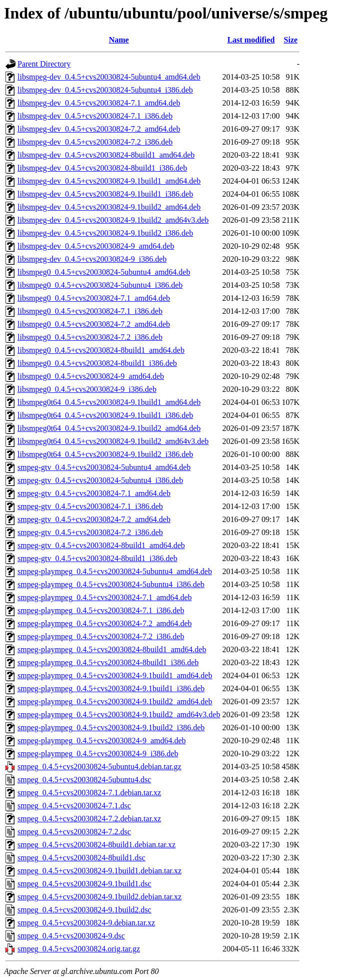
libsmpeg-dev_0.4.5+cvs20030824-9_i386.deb (92, 259)
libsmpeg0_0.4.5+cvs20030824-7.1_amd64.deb (94, 298)
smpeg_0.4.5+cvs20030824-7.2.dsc (74, 832)
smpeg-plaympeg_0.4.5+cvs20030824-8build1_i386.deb (108, 662)
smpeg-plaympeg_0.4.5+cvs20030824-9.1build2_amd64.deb (115, 701)
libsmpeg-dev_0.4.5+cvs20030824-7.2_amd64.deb (99, 129)
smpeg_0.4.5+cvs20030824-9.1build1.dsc (84, 884)
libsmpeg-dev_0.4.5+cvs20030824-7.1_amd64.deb (99, 103)
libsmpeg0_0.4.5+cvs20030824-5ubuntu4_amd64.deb (104, 272)
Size (291, 40)
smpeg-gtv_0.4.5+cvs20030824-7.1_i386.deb (90, 506)
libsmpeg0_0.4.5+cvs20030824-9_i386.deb (87, 389)
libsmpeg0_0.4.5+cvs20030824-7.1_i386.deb (90, 311)
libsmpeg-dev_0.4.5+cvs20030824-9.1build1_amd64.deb (109, 181)
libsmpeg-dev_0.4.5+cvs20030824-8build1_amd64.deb (106, 155)
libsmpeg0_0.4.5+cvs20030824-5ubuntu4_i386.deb (100, 285)
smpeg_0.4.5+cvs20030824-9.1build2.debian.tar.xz (99, 897)
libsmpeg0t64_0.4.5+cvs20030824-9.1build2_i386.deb (105, 454)
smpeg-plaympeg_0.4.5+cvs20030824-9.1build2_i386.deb (111, 727)
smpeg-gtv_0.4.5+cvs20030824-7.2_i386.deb (90, 532)
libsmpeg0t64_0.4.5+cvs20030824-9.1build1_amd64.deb (109, 402)
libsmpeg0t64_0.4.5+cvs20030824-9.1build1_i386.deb (105, 415)
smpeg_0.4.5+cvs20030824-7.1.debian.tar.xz (89, 793)
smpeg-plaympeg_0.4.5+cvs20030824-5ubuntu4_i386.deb (111, 584)
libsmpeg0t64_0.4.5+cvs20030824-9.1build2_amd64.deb (109, 428)
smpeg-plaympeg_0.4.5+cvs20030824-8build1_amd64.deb (112, 649)
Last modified (251, 40)
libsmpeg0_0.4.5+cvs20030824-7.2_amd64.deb (94, 324)
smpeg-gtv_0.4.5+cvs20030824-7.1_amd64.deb (94, 493)
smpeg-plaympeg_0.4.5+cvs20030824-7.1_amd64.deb (105, 597)
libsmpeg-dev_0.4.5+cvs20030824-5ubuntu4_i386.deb (105, 90)
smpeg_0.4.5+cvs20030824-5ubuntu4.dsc (84, 780)
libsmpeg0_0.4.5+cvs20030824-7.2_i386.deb (90, 337)
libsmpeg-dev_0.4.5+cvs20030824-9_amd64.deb (96, 246)
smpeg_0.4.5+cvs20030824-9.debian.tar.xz (86, 923)
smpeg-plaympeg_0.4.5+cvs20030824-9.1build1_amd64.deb (115, 675)
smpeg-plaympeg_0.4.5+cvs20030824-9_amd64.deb (102, 741)
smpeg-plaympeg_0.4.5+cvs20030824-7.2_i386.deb (101, 636)
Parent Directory (44, 64)
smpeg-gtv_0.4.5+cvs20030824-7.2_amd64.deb (94, 519)
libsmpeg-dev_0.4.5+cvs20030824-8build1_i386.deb (102, 168)
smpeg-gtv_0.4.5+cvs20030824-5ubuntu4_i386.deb (100, 480)
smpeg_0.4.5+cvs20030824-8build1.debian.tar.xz (96, 845)
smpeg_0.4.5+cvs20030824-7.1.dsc (74, 806)
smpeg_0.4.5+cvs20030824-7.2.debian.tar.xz (89, 819)
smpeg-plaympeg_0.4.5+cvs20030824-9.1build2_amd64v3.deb (119, 714)
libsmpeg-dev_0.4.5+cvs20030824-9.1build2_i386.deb (105, 233)
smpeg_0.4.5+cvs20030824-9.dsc (71, 936)
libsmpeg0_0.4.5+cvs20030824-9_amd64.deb (91, 376)
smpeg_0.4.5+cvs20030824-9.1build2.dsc (84, 910)
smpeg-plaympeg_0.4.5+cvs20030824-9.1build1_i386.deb (111, 688)
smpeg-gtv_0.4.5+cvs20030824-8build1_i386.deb (97, 558)
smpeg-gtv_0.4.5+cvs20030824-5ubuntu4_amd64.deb (104, 467)
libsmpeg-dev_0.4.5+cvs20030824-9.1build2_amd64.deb (109, 207)
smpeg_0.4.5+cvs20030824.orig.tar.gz (79, 949)
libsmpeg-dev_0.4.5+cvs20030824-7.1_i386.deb (95, 116)
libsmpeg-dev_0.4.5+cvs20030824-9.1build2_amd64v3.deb (113, 220)
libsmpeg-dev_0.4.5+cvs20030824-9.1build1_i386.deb (105, 194)
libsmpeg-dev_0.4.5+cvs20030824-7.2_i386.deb (95, 142)
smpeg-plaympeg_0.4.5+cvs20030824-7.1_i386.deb (101, 610)
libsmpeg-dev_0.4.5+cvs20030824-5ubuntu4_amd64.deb (109, 77)
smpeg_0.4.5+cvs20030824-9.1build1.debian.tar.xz (99, 871)
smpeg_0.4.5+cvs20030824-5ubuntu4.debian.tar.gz (99, 767)
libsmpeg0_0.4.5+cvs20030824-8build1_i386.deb (97, 363)
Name (119, 40)
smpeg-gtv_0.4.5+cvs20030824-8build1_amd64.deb (101, 545)
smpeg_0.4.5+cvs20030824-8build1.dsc (81, 858)
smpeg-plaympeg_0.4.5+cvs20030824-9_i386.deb (98, 754)
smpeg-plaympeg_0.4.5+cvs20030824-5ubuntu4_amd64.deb (115, 571)
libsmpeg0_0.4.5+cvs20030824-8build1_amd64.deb (101, 350)
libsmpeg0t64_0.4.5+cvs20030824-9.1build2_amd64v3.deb (113, 441)
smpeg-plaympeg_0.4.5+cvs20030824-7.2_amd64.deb (105, 623)
